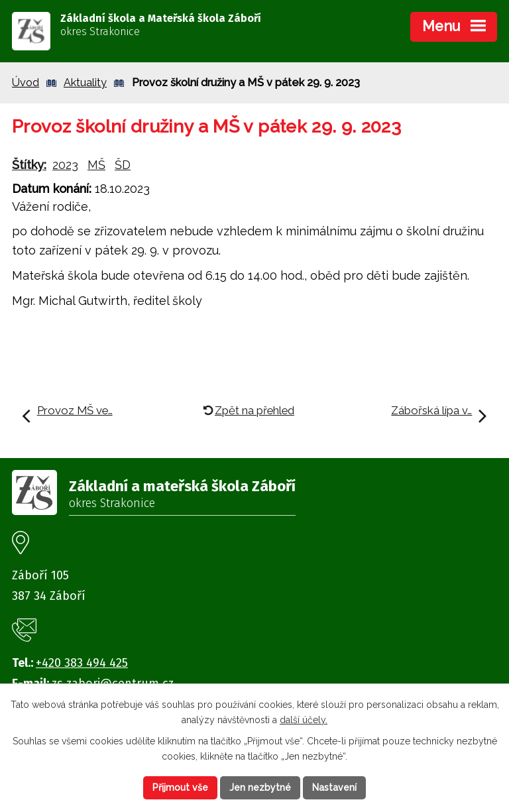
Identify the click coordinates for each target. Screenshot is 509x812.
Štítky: (29, 165)
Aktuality (85, 83)
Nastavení (334, 787)
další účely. (304, 720)
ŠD (123, 165)
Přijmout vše (180, 787)
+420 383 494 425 (82, 663)
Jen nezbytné (260, 787)
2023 (65, 165)
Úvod (26, 83)
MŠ (96, 165)
